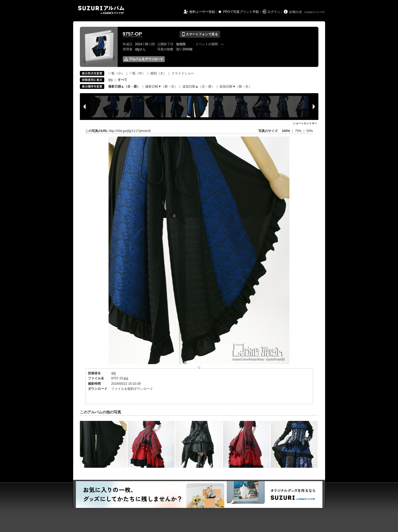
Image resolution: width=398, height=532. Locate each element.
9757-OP (132, 34)
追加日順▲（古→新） (199, 86)
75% (299, 131)
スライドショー (183, 73)
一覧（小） (116, 73)
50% (310, 131)
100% (286, 131)
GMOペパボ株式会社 (315, 12)
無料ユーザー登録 (202, 12)
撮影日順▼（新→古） (161, 86)
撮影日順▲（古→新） (124, 86)
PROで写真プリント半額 (241, 12)
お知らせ (296, 12)
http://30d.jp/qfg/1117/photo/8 (130, 131)
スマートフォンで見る (200, 34)
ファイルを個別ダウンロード (132, 389)
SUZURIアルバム (101, 10)
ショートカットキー (305, 123)
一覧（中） (137, 73)
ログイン (274, 12)
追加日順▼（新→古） (236, 86)
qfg (111, 80)
